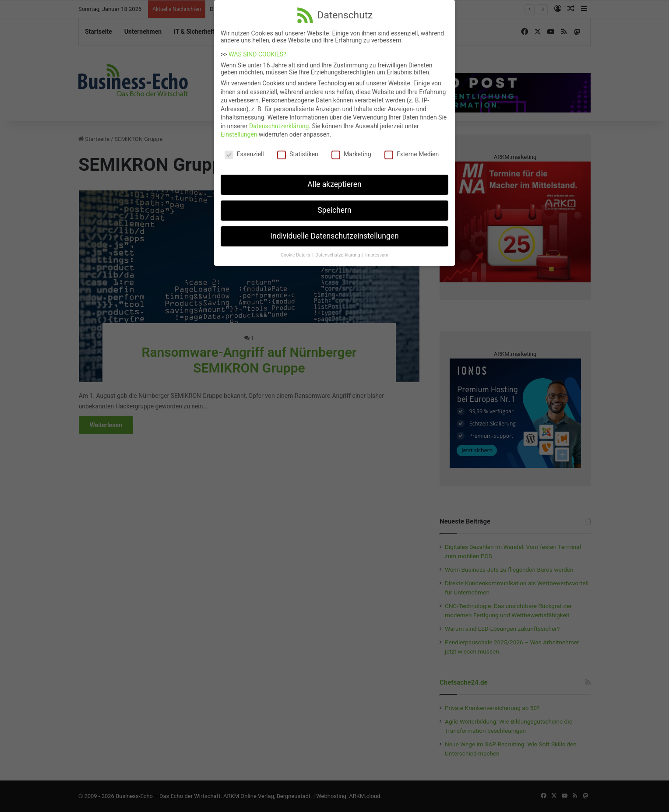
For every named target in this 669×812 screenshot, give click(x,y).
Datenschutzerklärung (279, 122)
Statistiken (298, 150)
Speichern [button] (334, 206)
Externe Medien (412, 150)
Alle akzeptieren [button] (334, 180)
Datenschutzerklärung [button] (338, 251)
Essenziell (244, 150)
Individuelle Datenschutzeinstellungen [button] (334, 232)
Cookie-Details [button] (296, 251)
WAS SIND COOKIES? (257, 50)
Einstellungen (239, 130)
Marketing (351, 150)
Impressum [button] (377, 251)
